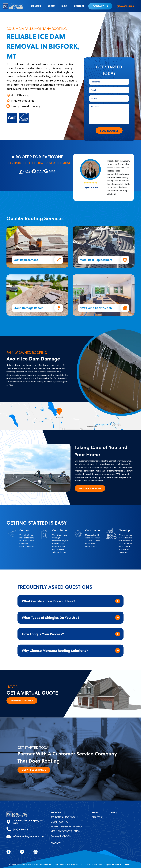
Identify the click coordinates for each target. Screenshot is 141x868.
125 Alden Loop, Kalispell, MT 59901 (28, 822)
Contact (79, 6)
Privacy (116, 864)
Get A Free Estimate (35, 769)
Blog (64, 6)
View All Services (91, 488)
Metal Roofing (59, 821)
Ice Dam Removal (61, 835)
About (51, 6)
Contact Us (100, 6)
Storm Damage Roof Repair (67, 826)
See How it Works (23, 700)
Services (36, 6)
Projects (97, 817)
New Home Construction (65, 831)
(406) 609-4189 (125, 6)
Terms (127, 864)
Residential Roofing (63, 817)
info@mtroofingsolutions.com (29, 836)
